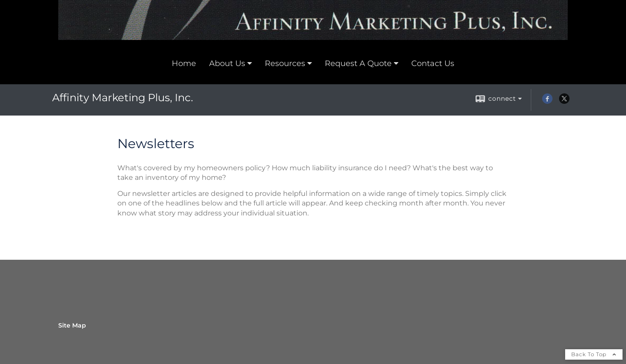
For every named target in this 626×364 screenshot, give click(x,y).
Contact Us (433, 63)
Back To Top (594, 354)
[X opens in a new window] (564, 102)
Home (184, 63)
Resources (285, 63)
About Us (227, 63)
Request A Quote (358, 63)
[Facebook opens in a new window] (547, 102)
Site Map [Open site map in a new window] (72, 325)
